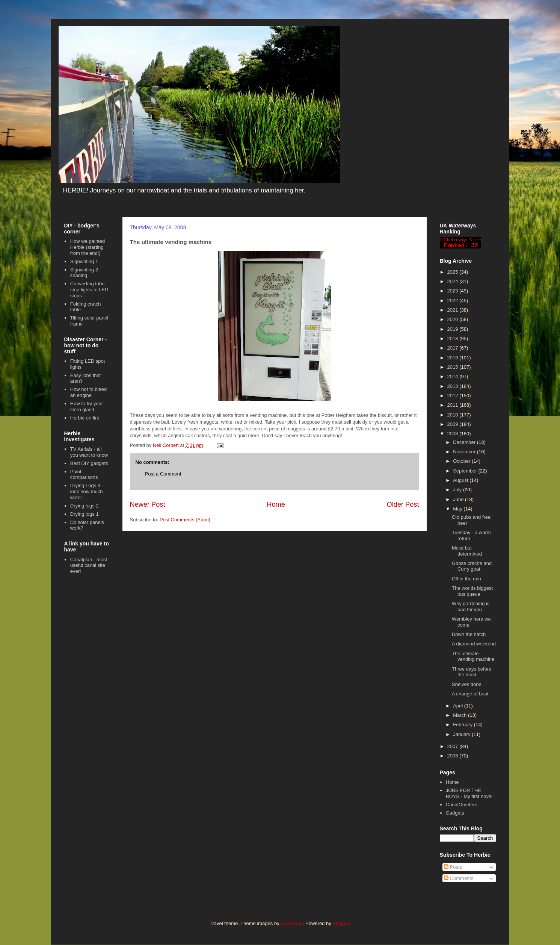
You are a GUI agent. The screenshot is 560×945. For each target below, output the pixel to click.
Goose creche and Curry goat (472, 566)
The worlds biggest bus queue (472, 591)
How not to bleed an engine (89, 392)
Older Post (403, 504)
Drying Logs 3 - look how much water (87, 491)
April (459, 706)
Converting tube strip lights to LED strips (89, 289)
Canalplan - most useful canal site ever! (89, 565)
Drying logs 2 (85, 506)
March (460, 715)
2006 (454, 756)
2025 (454, 272)
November (465, 452)
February (463, 725)
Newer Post (148, 504)
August (461, 480)
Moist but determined (467, 551)
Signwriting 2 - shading (86, 273)
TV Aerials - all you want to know (89, 452)
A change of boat (470, 694)
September (466, 471)
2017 (454, 348)
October (462, 461)
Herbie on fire (85, 418)
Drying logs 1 (85, 514)
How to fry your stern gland (87, 407)
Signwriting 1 (84, 261)
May (458, 509)
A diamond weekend (474, 644)
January (462, 734)
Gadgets (455, 813)
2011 (454, 405)
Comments (459, 878)
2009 (454, 424)
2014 (454, 376)
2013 (454, 386)
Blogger (341, 923)
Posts (453, 867)
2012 (454, 396)
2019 (454, 329)
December (465, 442)
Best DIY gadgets (89, 463)
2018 (454, 338)
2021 (454, 310)
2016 (454, 358)
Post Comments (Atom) (185, 520)
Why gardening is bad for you (471, 607)
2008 (454, 434)
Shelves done (467, 684)
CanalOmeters (462, 805)
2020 (454, 319)
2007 (454, 746)
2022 (454, 301)
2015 (454, 367)
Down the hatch (469, 634)
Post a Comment (163, 474)
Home (276, 504)
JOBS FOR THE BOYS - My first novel (469, 793)
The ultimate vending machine (473, 657)
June (459, 499)
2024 (454, 281)
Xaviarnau (292, 923)
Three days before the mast (472, 672)
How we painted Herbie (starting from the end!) (88, 247)
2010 (454, 415)
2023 (454, 291)
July (458, 490)
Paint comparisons (84, 475)
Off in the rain (466, 579)
